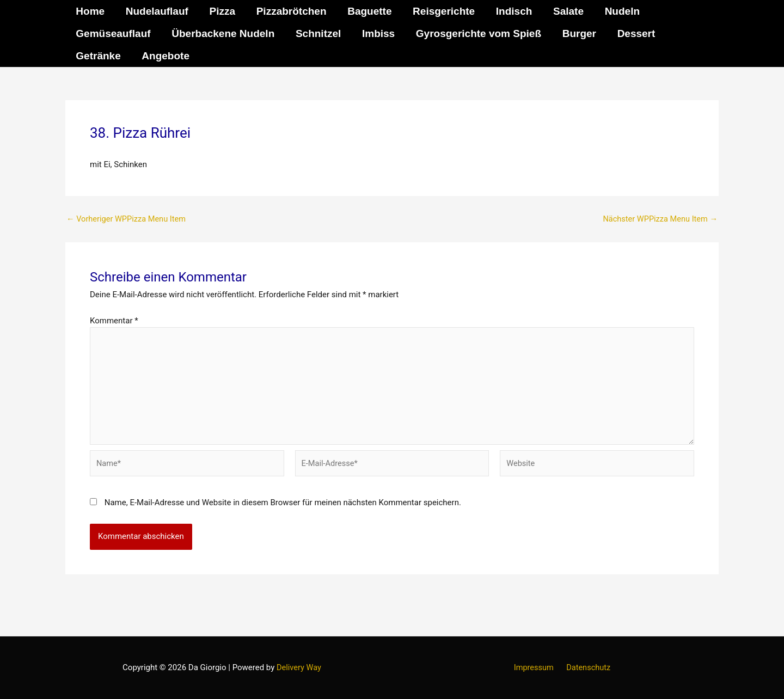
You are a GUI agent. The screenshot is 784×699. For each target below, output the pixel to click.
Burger (577, 33)
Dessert (634, 33)
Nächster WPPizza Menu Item (659, 219)
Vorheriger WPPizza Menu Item (128, 219)
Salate (566, 11)
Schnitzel (317, 33)
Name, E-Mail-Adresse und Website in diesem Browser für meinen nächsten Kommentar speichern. (283, 507)
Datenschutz (587, 667)
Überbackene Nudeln (222, 33)
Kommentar (114, 321)
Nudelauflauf (157, 11)
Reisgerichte (442, 11)
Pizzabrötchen (290, 11)
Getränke (98, 56)
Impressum (535, 667)
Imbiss (377, 33)
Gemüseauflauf (113, 33)
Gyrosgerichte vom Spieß (477, 33)
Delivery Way (299, 667)
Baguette (368, 11)
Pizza (222, 11)
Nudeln (619, 11)
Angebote (165, 56)
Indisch (512, 11)
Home (90, 11)
